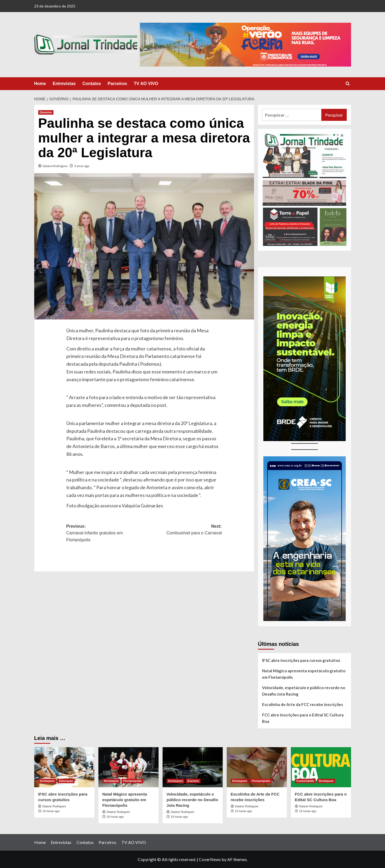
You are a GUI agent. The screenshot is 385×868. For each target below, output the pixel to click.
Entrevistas (64, 84)
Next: (183, 530)
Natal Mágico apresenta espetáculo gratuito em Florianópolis (304, 674)
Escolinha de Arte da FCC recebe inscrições (303, 704)
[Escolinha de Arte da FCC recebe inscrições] (257, 767)
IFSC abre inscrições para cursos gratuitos (301, 660)
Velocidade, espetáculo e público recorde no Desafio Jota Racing (304, 691)
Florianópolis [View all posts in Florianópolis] (132, 781)
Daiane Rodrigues (55, 166)
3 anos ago (82, 166)
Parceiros (118, 84)
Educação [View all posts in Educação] (66, 781)
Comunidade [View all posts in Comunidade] (305, 781)
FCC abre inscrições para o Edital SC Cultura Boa (303, 718)
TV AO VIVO (146, 84)
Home (40, 84)
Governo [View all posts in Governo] (46, 112)
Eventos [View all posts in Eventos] (193, 781)
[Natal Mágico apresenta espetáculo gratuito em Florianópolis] (128, 767)
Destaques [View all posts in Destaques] (47, 781)
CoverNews (210, 859)
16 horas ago (51, 811)
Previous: (105, 534)
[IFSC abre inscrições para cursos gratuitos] (64, 767)
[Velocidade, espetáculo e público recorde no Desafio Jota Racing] (193, 767)
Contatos (92, 84)
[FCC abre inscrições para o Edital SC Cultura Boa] (321, 767)
